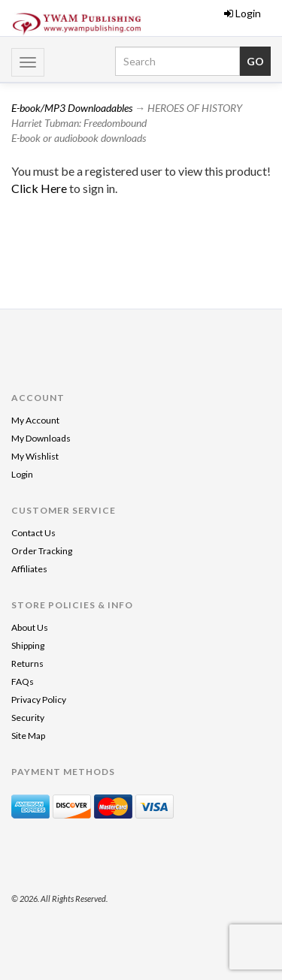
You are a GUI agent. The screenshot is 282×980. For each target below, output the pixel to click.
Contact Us (33, 533)
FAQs (23, 681)
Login (243, 13)
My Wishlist (35, 456)
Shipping (28, 645)
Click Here (40, 188)
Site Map (28, 736)
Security (28, 718)
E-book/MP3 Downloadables (72, 108)
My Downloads (41, 438)
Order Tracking (42, 551)
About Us (30, 627)
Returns (27, 663)
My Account (35, 420)
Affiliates (29, 569)
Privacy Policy (39, 700)
